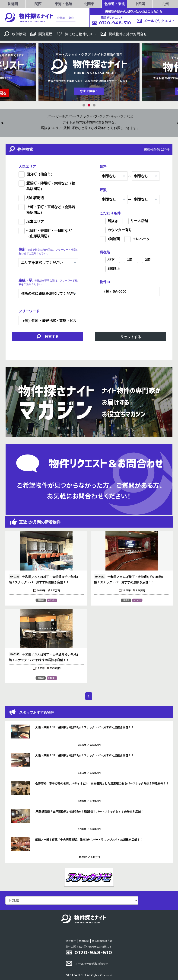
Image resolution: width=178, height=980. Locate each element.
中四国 (140, 4)
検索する (47, 337)
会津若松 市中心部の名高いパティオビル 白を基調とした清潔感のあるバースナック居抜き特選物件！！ (102, 783)
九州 (165, 4)
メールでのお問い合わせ (87, 964)
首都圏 (13, 4)
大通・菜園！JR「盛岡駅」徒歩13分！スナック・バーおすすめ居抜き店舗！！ (84, 755)
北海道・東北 (114, 4)
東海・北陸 (63, 4)
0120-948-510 (93, 953)
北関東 (89, 4)
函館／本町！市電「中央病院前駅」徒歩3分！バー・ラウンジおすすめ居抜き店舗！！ (89, 840)
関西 (38, 4)
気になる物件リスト (76, 34)
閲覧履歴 (41, 34)
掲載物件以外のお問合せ (124, 34)
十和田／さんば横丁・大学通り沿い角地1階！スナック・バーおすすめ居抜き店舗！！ (43, 579)
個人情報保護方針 (102, 941)
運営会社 (71, 941)
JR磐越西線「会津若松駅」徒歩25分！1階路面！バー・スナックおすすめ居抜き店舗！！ (91, 812)
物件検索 (15, 34)
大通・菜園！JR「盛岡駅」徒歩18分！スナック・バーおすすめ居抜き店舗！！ (84, 727)
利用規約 (84, 941)
